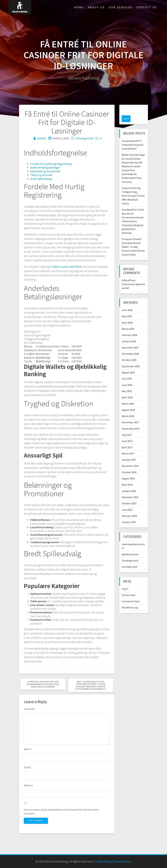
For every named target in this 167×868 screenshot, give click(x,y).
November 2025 (130, 347)
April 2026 (127, 316)
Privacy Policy (103, 861)
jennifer (42, 138)
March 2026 (128, 322)
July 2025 (127, 372)
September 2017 (131, 422)
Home (79, 7)
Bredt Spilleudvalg (41, 179)
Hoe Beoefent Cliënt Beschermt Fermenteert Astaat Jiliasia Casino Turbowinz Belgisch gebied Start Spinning (133, 215)
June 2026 (127, 303)
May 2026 (127, 310)
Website (28, 785)
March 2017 (128, 447)
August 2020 (128, 403)
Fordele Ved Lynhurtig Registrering (51, 164)
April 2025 (127, 391)
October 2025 (129, 353)
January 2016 (129, 484)
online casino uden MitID (67, 267)
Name (28, 749)
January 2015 (129, 515)
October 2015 (129, 497)
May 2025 (127, 384)
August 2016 (128, 472)
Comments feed (131, 595)
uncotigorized (129, 560)
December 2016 (130, 459)
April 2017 (127, 441)
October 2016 (129, 466)
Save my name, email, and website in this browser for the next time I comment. (61, 812)
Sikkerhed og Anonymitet (45, 171)
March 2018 (128, 409)
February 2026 (129, 328)
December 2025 (130, 341)
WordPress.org (130, 601)
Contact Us (147, 7)
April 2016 (127, 478)
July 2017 (127, 428)
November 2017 (130, 416)
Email (28, 767)
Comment (29, 709)
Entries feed (128, 588)
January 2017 (129, 453)
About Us (96, 7)
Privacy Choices (122, 861)
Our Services (120, 7)
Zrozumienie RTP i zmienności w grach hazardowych (133, 138)
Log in (125, 582)
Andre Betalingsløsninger (45, 167)
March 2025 (128, 397)
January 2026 (129, 335)
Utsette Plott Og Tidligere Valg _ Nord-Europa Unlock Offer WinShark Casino (133, 189)
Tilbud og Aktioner (41, 175)
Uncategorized (84, 138)
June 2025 (127, 378)
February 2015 (129, 509)
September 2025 (131, 360)
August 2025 (128, 366)
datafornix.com (130, 548)
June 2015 (127, 503)
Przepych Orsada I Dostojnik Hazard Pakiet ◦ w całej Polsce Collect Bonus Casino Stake (133, 240)
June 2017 (127, 434)
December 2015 (130, 490)
